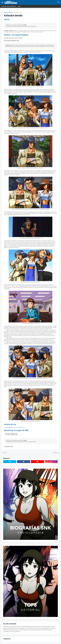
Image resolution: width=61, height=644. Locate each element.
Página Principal (8, 12)
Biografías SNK (18, 12)
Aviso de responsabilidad (9, 6)
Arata (19, 6)
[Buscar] (59, 2)
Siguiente (56, 453)
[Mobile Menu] (2, 2)
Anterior (5, 453)
